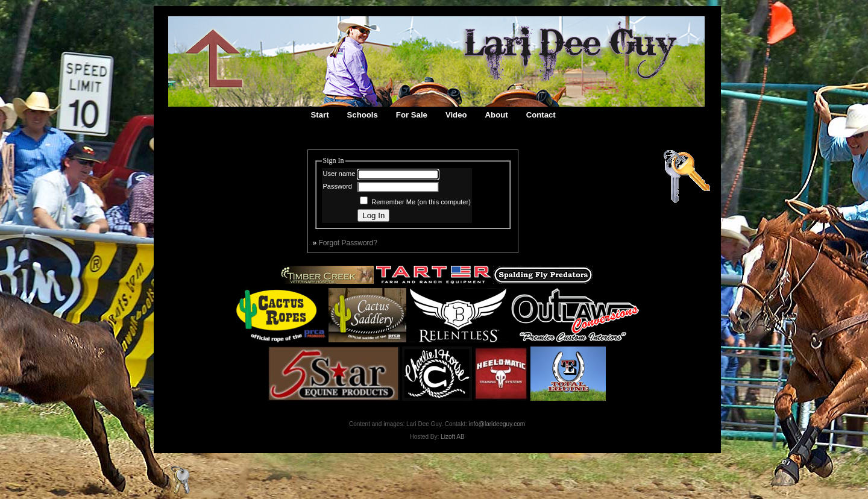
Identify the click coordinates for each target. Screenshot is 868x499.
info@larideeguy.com (497, 424)
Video (456, 115)
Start (320, 115)
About (497, 115)
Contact (541, 115)
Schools (363, 115)
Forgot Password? (348, 243)
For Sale (412, 115)
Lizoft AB (452, 437)
